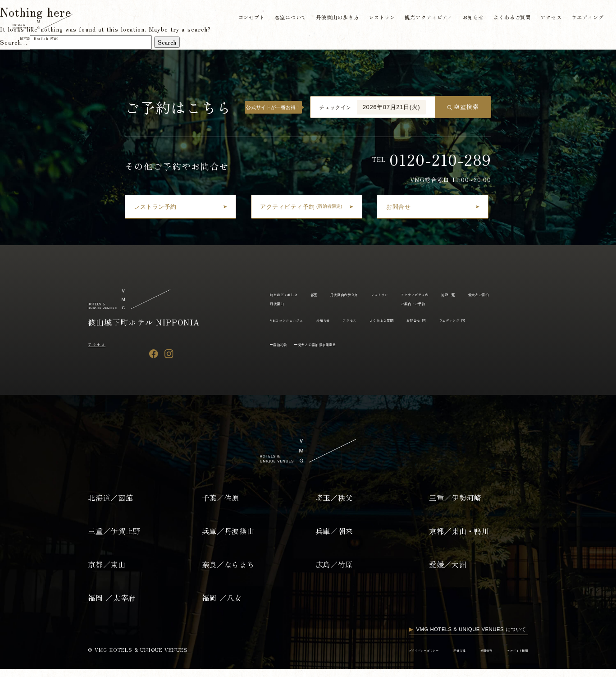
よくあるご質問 (509, 18)
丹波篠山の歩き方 (333, 18)
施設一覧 (513, 294)
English (61, 39)
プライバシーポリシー (384, 658)
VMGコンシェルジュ (341, 320)
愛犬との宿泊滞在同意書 (339, 361)
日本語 (30, 39)
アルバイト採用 (510, 658)
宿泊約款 (286, 361)
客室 (332, 294)
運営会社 (434, 658)
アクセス (548, 18)
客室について (285, 18)
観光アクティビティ (425, 18)
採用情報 (469, 658)
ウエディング (585, 18)
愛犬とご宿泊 (286, 320)
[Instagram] (169, 354)
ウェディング (286, 337)
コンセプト (246, 18)
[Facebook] (154, 354)
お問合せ (511, 320)
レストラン (377, 18)
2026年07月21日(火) (392, 107)
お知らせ (470, 18)
